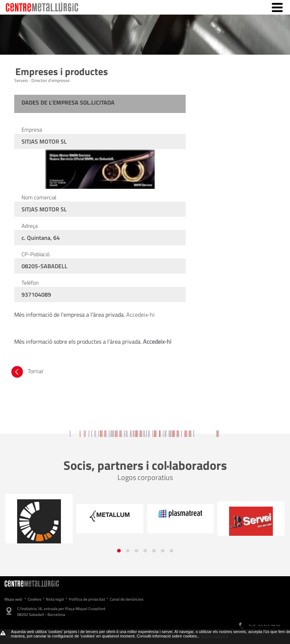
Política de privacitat (87, 599)
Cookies (34, 599)
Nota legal (55, 599)
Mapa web (13, 599)
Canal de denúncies (127, 599)
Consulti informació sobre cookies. (167, 636)
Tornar (27, 371)
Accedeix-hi (140, 315)
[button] (119, 551)
